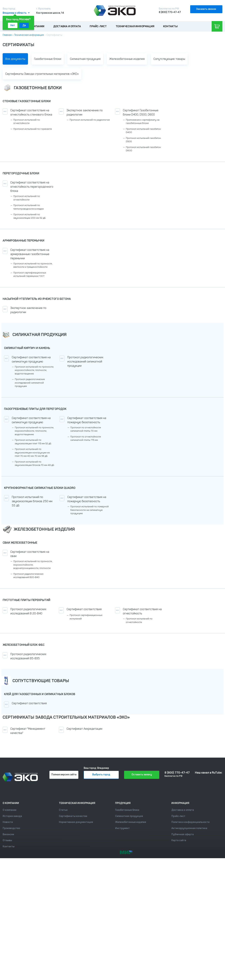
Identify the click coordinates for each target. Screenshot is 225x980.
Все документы (15, 59)
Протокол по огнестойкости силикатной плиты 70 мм (86, 429)
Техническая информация (135, 26)
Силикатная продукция (85, 59)
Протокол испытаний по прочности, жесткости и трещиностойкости (33, 265)
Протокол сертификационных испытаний (86, 617)
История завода (12, 816)
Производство (11, 828)
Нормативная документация (76, 822)
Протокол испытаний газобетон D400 (143, 131)
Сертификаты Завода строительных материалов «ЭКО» (42, 74)
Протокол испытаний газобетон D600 (143, 149)
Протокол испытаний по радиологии (90, 120)
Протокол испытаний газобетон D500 (143, 140)
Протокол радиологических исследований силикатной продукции (30, 383)
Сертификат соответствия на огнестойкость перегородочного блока (32, 187)
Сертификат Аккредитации (84, 729)
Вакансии (8, 834)
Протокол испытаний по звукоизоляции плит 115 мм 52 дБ (33, 442)
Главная (7, 35)
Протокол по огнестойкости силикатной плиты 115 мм (86, 438)
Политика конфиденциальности (190, 822)
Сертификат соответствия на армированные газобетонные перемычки (30, 254)
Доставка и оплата (67, 26)
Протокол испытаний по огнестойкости (27, 122)
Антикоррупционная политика (189, 828)
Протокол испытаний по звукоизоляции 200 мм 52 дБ (29, 216)
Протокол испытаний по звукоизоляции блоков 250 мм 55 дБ (32, 501)
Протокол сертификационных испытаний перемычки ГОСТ (30, 274)
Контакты (170, 26)
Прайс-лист (98, 26)
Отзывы (7, 840)
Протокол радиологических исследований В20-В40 (28, 576)
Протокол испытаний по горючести (33, 129)
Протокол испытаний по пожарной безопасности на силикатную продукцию (89, 510)
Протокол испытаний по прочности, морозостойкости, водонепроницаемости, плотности (33, 565)
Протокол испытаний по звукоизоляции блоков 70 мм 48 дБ (34, 463)
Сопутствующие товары (169, 59)
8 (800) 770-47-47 (170, 12)
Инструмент (122, 828)
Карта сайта (179, 840)
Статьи (63, 810)
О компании (36, 26)
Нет (13, 25)
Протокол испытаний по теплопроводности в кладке (28, 207)
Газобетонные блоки (48, 59)
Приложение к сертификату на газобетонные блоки (143, 122)
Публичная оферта (183, 834)
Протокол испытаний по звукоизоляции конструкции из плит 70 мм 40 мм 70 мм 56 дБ (32, 453)
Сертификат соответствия (84, 609)
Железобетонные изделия (127, 59)
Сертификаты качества (73, 816)
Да (24, 25)
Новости (8, 822)
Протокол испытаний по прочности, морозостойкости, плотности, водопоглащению (34, 370)
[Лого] (115, 11)
